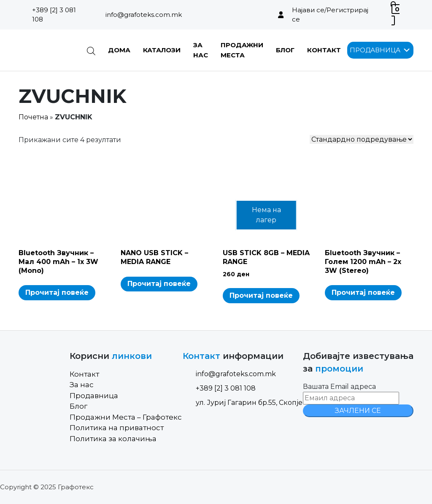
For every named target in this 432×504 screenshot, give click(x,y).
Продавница (94, 396)
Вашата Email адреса (339, 387)
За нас (82, 385)
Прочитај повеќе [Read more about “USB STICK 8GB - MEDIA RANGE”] (261, 295)
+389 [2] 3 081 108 (54, 15)
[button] (375, 50)
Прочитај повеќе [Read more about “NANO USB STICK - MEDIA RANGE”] (159, 284)
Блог (285, 50)
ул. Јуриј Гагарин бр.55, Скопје (243, 403)
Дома (119, 50)
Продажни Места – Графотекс (126, 417)
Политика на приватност (117, 428)
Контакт (324, 50)
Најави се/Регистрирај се (330, 15)
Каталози (162, 50)
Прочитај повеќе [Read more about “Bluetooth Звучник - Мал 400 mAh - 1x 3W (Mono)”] (57, 292)
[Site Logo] (46, 50)
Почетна (33, 117)
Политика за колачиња (113, 439)
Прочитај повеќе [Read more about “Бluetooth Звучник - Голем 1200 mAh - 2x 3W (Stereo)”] (363, 292)
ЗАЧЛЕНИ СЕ (358, 411)
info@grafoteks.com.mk (144, 15)
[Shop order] (362, 139)
